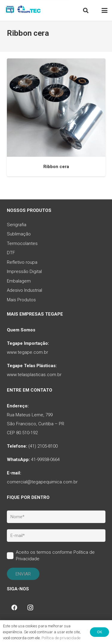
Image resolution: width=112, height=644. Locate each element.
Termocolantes (22, 243)
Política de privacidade (61, 638)
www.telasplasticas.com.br (34, 375)
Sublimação (19, 234)
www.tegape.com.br (27, 352)
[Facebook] (14, 608)
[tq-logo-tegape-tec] (23, 10)
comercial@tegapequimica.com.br (42, 482)
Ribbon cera (56, 167)
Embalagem (19, 281)
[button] (86, 10)
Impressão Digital (24, 271)
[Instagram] (30, 608)
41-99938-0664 (45, 460)
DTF (11, 253)
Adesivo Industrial (24, 290)
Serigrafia (17, 225)
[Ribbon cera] (56, 108)
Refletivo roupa (22, 262)
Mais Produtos (21, 300)
